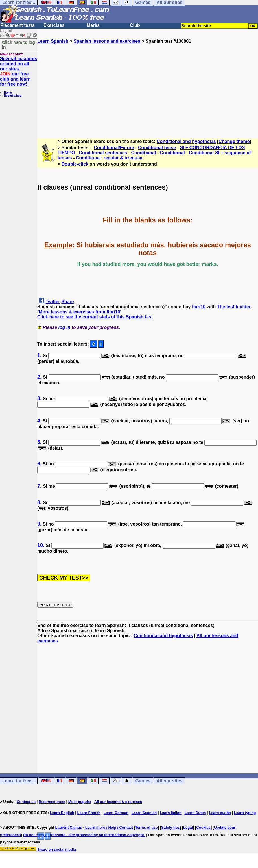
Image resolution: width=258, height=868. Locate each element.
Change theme (234, 141)
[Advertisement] (148, 83)
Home (8, 93)
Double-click (75, 164)
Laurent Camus (69, 827)
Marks (93, 25)
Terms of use (147, 827)
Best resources (52, 802)
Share (67, 302)
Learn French (89, 813)
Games (143, 781)
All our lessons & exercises (118, 802)
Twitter (53, 302)
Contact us (26, 802)
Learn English (62, 813)
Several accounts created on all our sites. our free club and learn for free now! (19, 71)
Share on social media (57, 849)
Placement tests (18, 25)
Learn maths (220, 813)
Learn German (116, 813)
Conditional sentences (103, 153)
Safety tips (170, 827)
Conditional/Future (114, 148)
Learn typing (245, 813)
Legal (188, 827)
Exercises (54, 25)
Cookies (203, 827)
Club (135, 25)
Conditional (143, 153)
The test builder (234, 307)
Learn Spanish (53, 41)
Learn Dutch (195, 813)
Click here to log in (18, 44)
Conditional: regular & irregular (109, 158)
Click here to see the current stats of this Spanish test (95, 317)
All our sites (169, 781)
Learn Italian (171, 813)
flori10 (199, 307)
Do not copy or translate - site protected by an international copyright (84, 835)
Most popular (80, 802)
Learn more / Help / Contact (109, 827)
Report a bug (13, 96)
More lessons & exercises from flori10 (79, 312)
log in (64, 327)
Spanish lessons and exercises (107, 41)
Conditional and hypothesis (186, 141)
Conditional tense (157, 148)
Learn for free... (19, 781)
